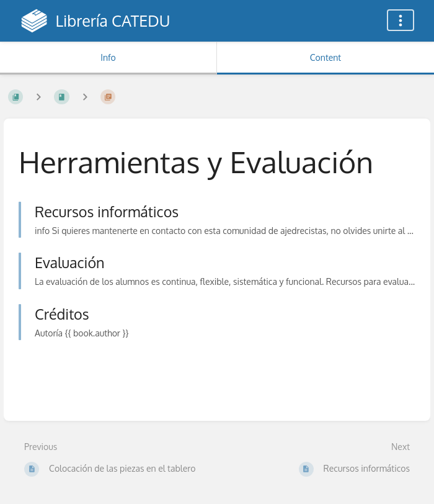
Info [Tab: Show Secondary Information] (108, 57)
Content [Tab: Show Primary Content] (325, 57)
